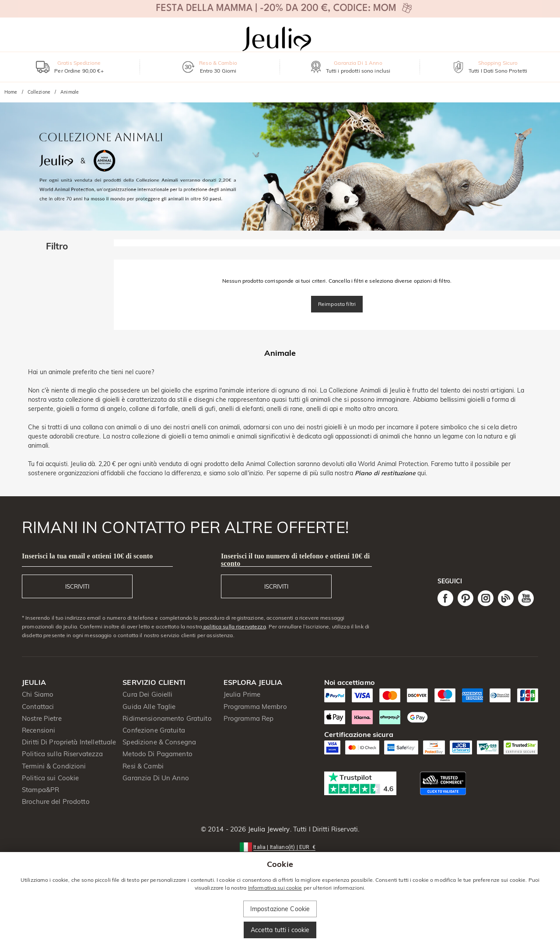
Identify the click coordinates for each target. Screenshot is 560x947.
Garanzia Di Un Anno (156, 778)
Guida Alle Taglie (149, 707)
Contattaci (38, 707)
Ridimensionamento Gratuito (167, 718)
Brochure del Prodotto (56, 801)
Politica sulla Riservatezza (63, 754)
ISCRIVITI (77, 586)
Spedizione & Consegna (159, 742)
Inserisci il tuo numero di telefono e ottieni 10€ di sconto (295, 560)
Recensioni (38, 730)
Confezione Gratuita (154, 730)
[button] (280, 847)
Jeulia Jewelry (268, 829)
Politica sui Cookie (51, 778)
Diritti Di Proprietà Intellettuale (69, 742)
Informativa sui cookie (275, 888)
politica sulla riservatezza (234, 626)
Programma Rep (249, 718)
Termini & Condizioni (54, 766)
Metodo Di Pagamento (157, 754)
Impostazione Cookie (280, 909)
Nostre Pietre (42, 718)
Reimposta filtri (337, 304)
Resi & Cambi (143, 766)
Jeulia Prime (242, 694)
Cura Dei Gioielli (147, 694)
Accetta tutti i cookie (280, 930)
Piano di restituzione (385, 473)
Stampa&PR (40, 790)
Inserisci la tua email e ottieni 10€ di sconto (87, 556)
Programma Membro (255, 707)
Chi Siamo (38, 694)
